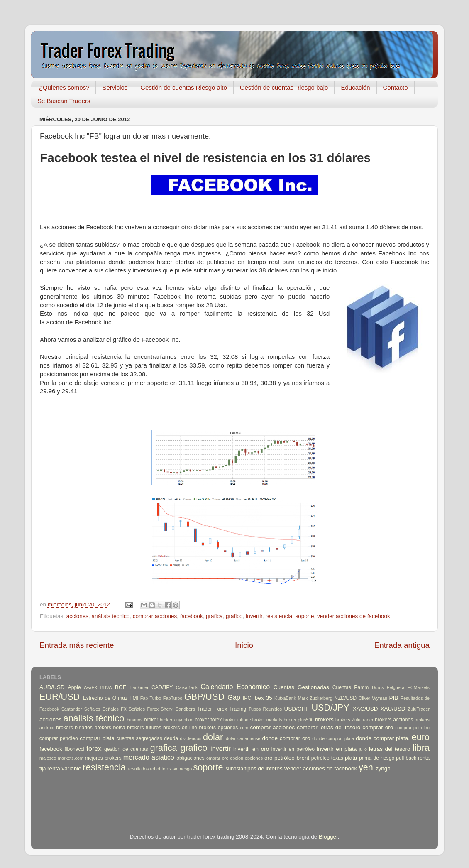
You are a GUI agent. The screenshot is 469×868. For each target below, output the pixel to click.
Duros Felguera (388, 687)
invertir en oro (251, 749)
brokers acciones (394, 720)
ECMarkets (419, 687)
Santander (72, 709)
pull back (406, 758)
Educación (355, 87)
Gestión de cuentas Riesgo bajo (284, 87)
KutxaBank (285, 698)
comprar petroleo (412, 728)
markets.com (71, 758)
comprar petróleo (59, 738)
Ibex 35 (263, 698)
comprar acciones (155, 616)
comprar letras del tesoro (329, 727)
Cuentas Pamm (351, 687)
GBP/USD (204, 697)
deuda (171, 738)
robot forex (161, 769)
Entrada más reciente (77, 645)
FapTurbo (173, 698)
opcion (237, 758)
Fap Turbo (151, 698)
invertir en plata (337, 749)
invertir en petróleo (293, 749)
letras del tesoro (390, 749)
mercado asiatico (149, 757)
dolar (213, 737)
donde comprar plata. (383, 738)
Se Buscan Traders (64, 101)
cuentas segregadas (139, 738)
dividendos (191, 738)
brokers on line (180, 728)
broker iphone (237, 720)
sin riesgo (182, 769)
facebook (192, 616)
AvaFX (90, 687)
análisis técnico (94, 718)
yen (366, 767)
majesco (48, 758)
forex (94, 748)
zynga (383, 769)
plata (351, 758)
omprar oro (217, 758)
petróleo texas (327, 758)
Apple (75, 687)
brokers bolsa (110, 728)
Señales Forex (144, 709)
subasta (234, 769)
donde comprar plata (333, 738)
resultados (139, 769)
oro (269, 758)
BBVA (106, 687)
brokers (324, 720)
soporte (304, 616)
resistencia (279, 616)
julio (363, 749)
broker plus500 (299, 720)
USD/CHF (296, 709)
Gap (234, 697)
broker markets (267, 720)
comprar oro (378, 727)
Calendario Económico (235, 687)
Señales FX (115, 709)
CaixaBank (187, 687)
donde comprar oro (286, 738)
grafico (234, 616)
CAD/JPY (162, 687)
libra (421, 748)
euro (421, 737)
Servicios (115, 87)
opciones (254, 758)
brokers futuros (144, 728)
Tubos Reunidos (265, 709)
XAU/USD (393, 709)
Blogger (328, 837)
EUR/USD (60, 697)
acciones (77, 616)
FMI (134, 698)
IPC (247, 698)
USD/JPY (330, 707)
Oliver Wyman (373, 698)
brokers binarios (74, 728)
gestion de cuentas (126, 749)
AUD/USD (52, 687)
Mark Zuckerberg (315, 698)
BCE (121, 687)
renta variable (64, 769)
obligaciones (191, 758)
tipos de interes (264, 769)
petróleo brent (292, 758)
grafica (214, 616)
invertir (254, 616)
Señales (92, 709)
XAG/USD (365, 709)
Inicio (244, 645)
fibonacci (74, 749)
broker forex (208, 720)
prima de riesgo (377, 758)
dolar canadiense (243, 738)
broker (151, 720)
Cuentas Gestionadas (301, 687)
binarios (135, 720)
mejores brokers (103, 758)
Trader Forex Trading (222, 709)
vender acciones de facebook (354, 616)
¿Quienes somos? (64, 87)
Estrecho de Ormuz (105, 698)
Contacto (396, 87)
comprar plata (97, 738)
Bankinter (139, 687)
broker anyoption (177, 720)
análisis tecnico (111, 616)
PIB (394, 698)
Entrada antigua (402, 645)
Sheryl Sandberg (178, 709)
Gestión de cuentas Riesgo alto (183, 87)
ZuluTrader (419, 709)
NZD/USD (345, 698)
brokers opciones (219, 728)
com (244, 728)
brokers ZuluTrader (354, 720)
